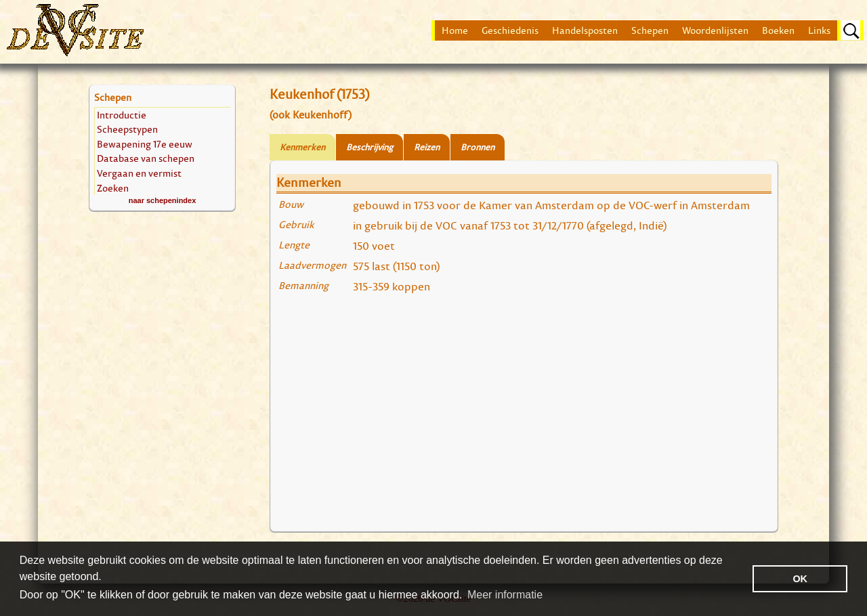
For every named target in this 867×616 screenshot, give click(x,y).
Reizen (427, 147)
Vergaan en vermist (139, 173)
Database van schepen (146, 158)
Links (819, 30)
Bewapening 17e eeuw (145, 144)
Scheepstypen (127, 129)
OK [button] (800, 579)
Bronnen (478, 147)
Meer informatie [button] (505, 595)
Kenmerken (302, 147)
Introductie (122, 115)
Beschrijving (369, 147)
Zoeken (113, 188)
